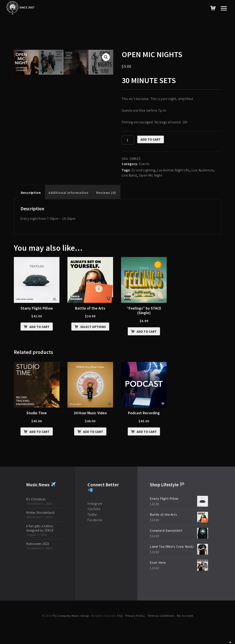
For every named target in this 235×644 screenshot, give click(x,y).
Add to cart (151, 139)
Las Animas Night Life (173, 170)
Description (31, 193)
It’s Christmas (36, 499)
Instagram (95, 503)
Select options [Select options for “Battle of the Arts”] (93, 327)
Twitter (92, 515)
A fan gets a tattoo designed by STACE (40, 528)
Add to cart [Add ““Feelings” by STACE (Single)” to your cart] (147, 332)
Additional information (68, 193)
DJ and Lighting (143, 170)
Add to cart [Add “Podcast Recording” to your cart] (147, 432)
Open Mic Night (151, 175)
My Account (185, 616)
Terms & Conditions (161, 616)
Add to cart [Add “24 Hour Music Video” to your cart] (93, 432)
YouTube (94, 509)
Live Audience (202, 170)
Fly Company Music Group (71, 616)
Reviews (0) (106, 193)
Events (144, 164)
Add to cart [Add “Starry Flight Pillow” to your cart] (39, 327)
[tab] (31, 193)
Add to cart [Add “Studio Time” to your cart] (39, 432)
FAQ (120, 616)
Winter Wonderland (40, 513)
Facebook (95, 520)
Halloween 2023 (38, 544)
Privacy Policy (135, 616)
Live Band (129, 175)
